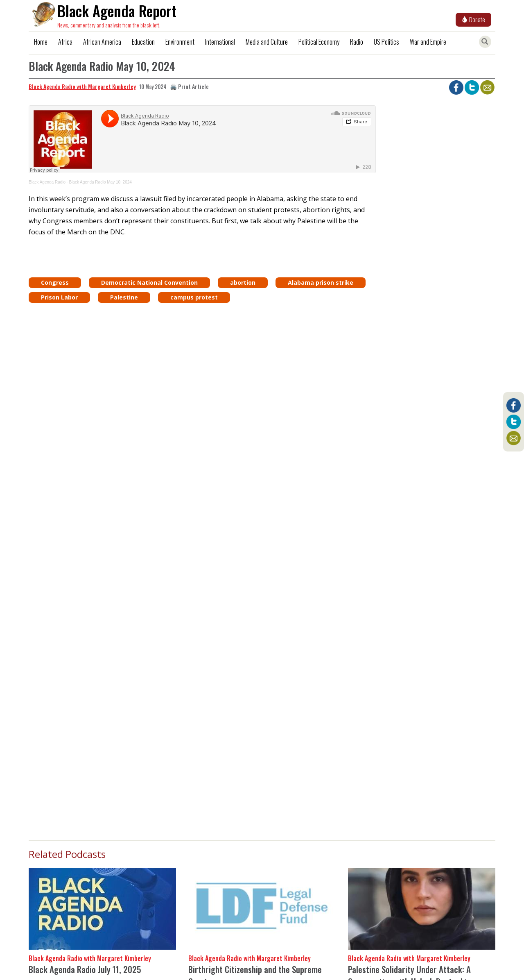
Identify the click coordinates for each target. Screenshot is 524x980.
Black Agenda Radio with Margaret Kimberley (82, 86)
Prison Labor (59, 297)
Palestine (124, 297)
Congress (55, 282)
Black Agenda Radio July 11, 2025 (85, 969)
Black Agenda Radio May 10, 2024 (100, 182)
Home (41, 42)
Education (143, 42)
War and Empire (428, 42)
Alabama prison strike (321, 282)
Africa (65, 42)
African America (102, 42)
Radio (357, 42)
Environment (180, 42)
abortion (243, 282)
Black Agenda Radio (47, 182)
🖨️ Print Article (189, 86)
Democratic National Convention (149, 282)
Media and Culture (267, 42)
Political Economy (319, 42)
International (220, 42)
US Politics (386, 42)
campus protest (194, 297)
